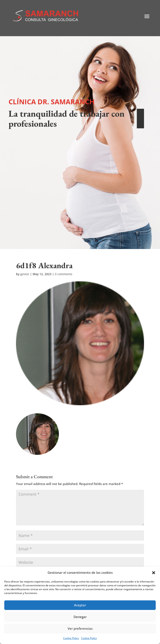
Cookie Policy (71, 638)
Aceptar (80, 605)
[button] (154, 573)
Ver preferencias (80, 628)
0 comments (64, 274)
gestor (25, 274)
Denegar (80, 617)
